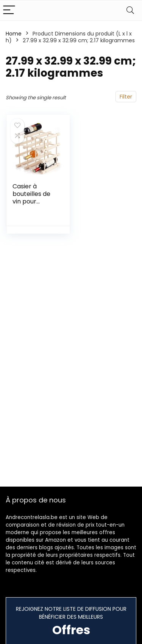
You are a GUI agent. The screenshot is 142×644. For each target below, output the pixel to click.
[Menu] (9, 10)
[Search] (130, 10)
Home (14, 34)
